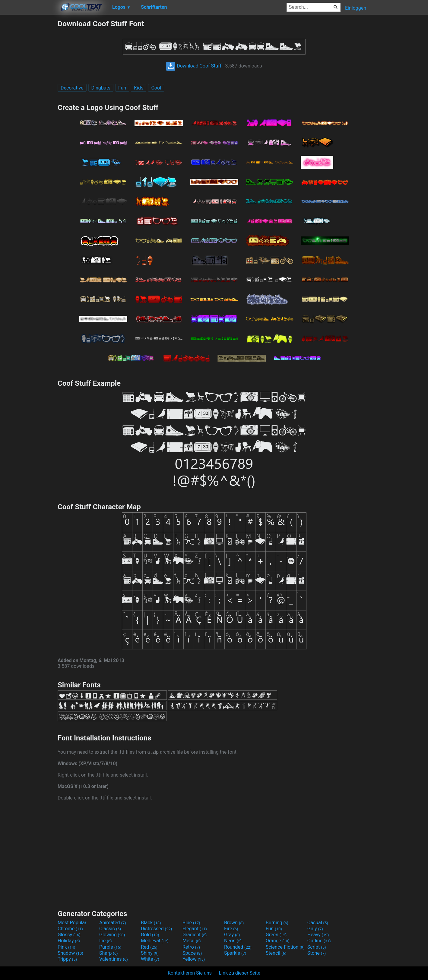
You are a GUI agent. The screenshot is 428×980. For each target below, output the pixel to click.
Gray (232, 935)
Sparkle (235, 953)
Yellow (194, 959)
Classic (110, 929)
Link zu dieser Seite (240, 973)
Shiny (150, 953)
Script (317, 947)
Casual (318, 923)
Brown (234, 923)
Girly (315, 929)
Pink (67, 947)
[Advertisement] (29, 110)
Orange (278, 941)
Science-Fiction (285, 947)
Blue (191, 923)
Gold (150, 935)
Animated (113, 923)
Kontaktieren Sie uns (190, 973)
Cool (156, 88)
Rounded (238, 947)
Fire (231, 929)
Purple (110, 947)
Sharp (109, 953)
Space (192, 953)
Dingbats (101, 88)
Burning (277, 923)
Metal (192, 941)
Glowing (112, 935)
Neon (233, 941)
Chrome (70, 929)
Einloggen (356, 8)
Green (276, 935)
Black (151, 923)
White (150, 959)
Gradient (195, 935)
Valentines (114, 959)
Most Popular (72, 923)
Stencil (276, 953)
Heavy (318, 935)
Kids (139, 88)
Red (149, 947)
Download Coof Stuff (194, 66)
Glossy (69, 935)
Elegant (195, 929)
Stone (317, 953)
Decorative (72, 88)
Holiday (69, 941)
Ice (105, 941)
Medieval (155, 941)
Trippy (67, 959)
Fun (122, 88)
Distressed (156, 929)
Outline (319, 941)
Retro (191, 947)
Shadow (70, 953)
